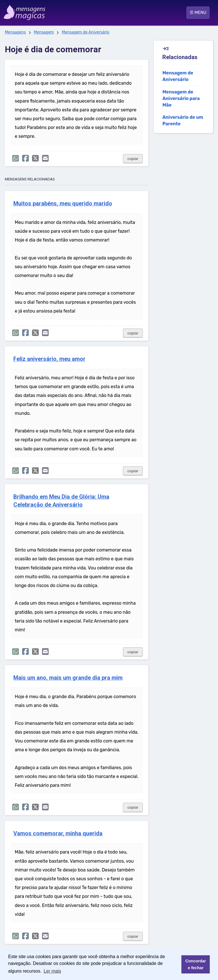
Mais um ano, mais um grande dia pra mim (68, 678)
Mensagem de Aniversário (86, 32)
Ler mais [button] (52, 971)
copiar (133, 159)
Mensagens (15, 32)
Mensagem (44, 32)
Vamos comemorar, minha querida (58, 834)
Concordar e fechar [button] (196, 964)
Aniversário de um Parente (183, 120)
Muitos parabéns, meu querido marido (63, 204)
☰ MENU (198, 13)
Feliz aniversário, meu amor (49, 359)
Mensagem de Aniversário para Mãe (181, 98)
